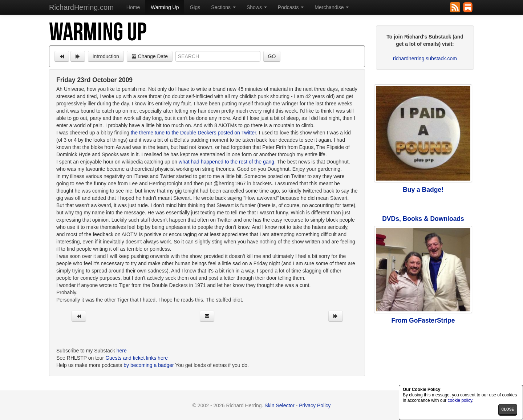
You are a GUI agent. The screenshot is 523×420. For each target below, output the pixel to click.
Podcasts (291, 7)
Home (133, 7)
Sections (223, 7)
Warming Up (165, 7)
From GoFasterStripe (423, 320)
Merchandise (332, 7)
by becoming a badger (149, 365)
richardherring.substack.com (425, 58)
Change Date (150, 56)
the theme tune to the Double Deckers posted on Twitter (193, 133)
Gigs (195, 7)
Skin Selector (279, 405)
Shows (257, 7)
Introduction (106, 56)
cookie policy (460, 400)
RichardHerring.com (81, 7)
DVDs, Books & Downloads (423, 219)
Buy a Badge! (423, 190)
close (508, 409)
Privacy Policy (315, 405)
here (122, 351)
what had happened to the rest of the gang (226, 162)
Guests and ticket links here (137, 358)
